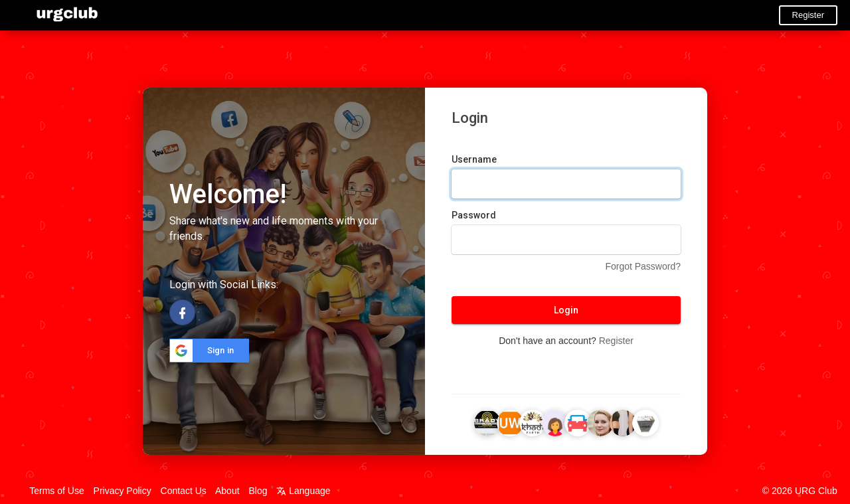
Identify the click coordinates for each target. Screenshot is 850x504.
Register (808, 15)
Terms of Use (56, 491)
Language (303, 491)
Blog (258, 491)
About (227, 491)
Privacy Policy (123, 491)
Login (566, 310)
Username (474, 159)
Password (474, 215)
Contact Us (184, 491)
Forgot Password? (643, 266)
